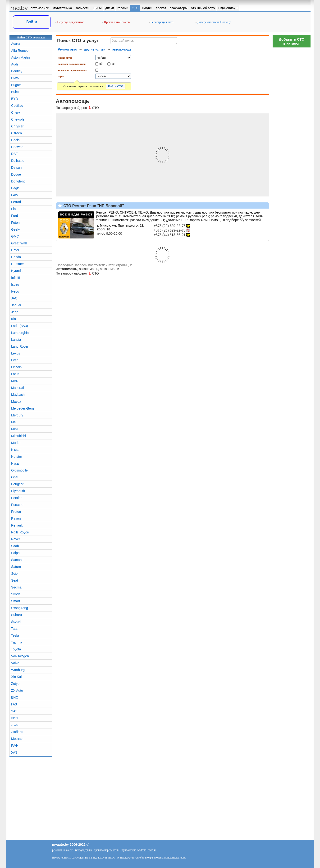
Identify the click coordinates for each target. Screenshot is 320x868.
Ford (15, 216)
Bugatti (16, 85)
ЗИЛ (14, 718)
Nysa (15, 463)
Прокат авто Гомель (116, 22)
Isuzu (15, 285)
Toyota (16, 649)
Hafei (15, 250)
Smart (16, 601)
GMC (15, 236)
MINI (15, 429)
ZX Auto (17, 691)
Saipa (15, 553)
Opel (15, 477)
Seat (15, 580)
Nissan (16, 450)
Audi (14, 64)
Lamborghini (20, 333)
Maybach (18, 395)
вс (113, 64)
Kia (14, 319)
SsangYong (20, 608)
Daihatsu (18, 161)
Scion (15, 574)
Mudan (16, 443)
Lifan (15, 360)
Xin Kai (16, 677)
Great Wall (19, 243)
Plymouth (18, 491)
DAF (14, 154)
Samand (17, 560)
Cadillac (17, 106)
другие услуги (94, 49)
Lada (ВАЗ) (20, 326)
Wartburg (18, 670)
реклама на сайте (62, 850)
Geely (16, 229)
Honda (16, 257)
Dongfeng (18, 181)
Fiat (14, 209)
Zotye (15, 684)
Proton (16, 512)
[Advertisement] (292, 121)
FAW (15, 195)
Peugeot (17, 484)
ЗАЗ (14, 711)
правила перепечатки (107, 850)
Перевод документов (70, 22)
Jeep (15, 312)
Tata (14, 629)
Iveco (15, 291)
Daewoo (17, 147)
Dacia (15, 140)
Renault (17, 525)
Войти (32, 22)
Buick (15, 92)
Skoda (16, 594)
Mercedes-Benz (23, 408)
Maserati (18, 388)
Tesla (15, 635)
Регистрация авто (161, 22)
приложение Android (134, 850)
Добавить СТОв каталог (292, 41)
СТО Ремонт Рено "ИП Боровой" (93, 206)
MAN (15, 381)
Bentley (17, 71)
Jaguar (16, 305)
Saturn (16, 567)
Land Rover (20, 346)
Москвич (18, 739)
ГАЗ (14, 704)
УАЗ (14, 752)
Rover (16, 539)
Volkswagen (20, 656)
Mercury (17, 415)
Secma (16, 587)
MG (14, 422)
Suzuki (16, 622)
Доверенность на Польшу (213, 22)
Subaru (16, 615)
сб (101, 64)
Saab (15, 546)
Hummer (18, 264)
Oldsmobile (19, 470)
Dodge (16, 174)
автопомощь (122, 49)
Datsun (16, 168)
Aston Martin (21, 57)
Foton (15, 223)
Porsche (17, 505)
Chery (16, 112)
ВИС (15, 697)
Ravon (16, 518)
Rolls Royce (20, 532)
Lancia (16, 340)
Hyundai (17, 271)
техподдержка (83, 850)
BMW (15, 78)
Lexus (16, 353)
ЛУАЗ (15, 725)
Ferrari (16, 202)
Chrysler (17, 126)
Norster (17, 457)
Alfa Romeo (20, 51)
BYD (15, 99)
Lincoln (16, 367)
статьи (152, 850)
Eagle (15, 188)
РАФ (14, 746)
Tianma (17, 642)
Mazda (16, 401)
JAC (14, 298)
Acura (16, 44)
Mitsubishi (18, 436)
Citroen (16, 133)
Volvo (15, 663)
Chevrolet (18, 119)
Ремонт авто (67, 49)
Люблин (17, 732)
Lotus (15, 374)
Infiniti (16, 278)
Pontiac (17, 498)
